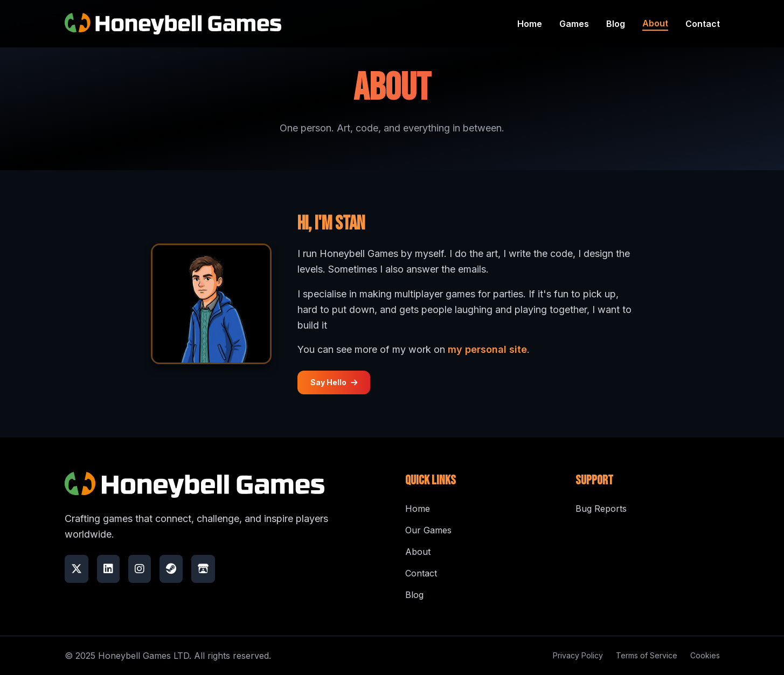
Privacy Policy (578, 655)
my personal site (487, 349)
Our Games (428, 530)
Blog (616, 24)
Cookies (705, 655)
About (655, 23)
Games (574, 24)
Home (530, 24)
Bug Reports (601, 509)
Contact (703, 24)
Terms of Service (647, 655)
